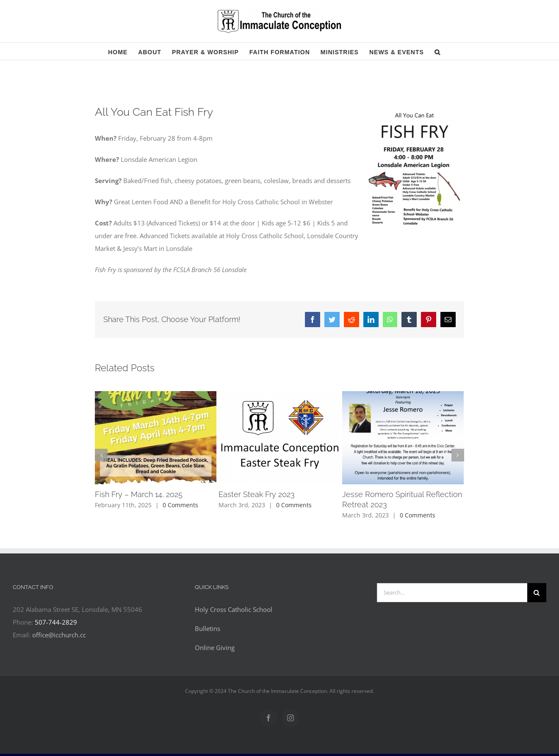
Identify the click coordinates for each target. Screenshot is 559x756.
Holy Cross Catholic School (234, 609)
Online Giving (215, 648)
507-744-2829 (56, 622)
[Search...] (452, 593)
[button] (437, 51)
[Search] (537, 593)
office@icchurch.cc (59, 635)
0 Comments (180, 505)
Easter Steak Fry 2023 (257, 494)
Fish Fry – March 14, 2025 (139, 494)
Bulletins (208, 628)
